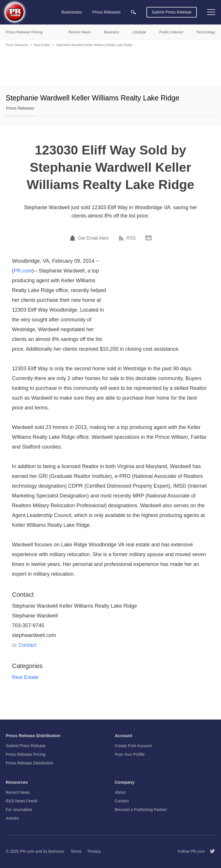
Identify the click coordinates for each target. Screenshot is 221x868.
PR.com (23, 271)
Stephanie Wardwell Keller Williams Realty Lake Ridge (94, 45)
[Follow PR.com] (210, 851)
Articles (12, 818)
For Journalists (19, 810)
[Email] (148, 238)
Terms (76, 851)
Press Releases (17, 45)
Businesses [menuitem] (72, 12)
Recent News (18, 792)
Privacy (94, 851)
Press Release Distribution (29, 763)
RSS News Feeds (22, 801)
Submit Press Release (172, 12)
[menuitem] (134, 12)
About (120, 792)
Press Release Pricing (26, 754)
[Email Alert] (73, 238)
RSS (131, 238)
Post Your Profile (130, 754)
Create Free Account (133, 746)
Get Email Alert (93, 238)
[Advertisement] (110, 66)
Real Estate (42, 45)
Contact (24, 645)
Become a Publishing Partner (141, 810)
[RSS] (122, 238)
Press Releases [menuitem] (106, 12)
